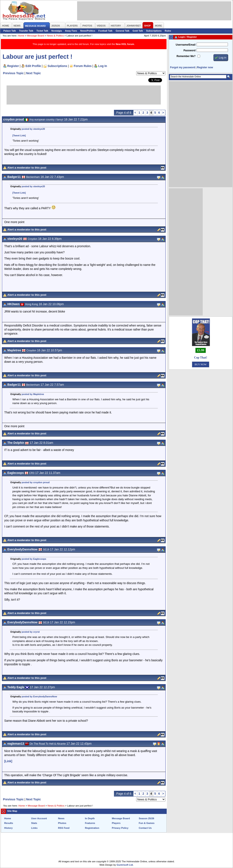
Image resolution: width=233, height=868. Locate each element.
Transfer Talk (26, 31)
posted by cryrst (31, 632)
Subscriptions (154, 31)
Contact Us (145, 828)
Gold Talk (138, 31)
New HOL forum (125, 44)
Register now (205, 67)
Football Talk (105, 31)
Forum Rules (83, 66)
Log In (103, 66)
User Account (39, 818)
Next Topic (33, 73)
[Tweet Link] (19, 135)
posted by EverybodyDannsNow (39, 696)
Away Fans (71, 31)
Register (13, 66)
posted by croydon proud (36, 482)
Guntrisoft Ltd (125, 865)
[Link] (8, 761)
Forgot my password (183, 67)
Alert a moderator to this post (27, 168)
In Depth (90, 818)
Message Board (36, 36)
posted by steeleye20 (33, 129)
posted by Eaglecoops (34, 559)
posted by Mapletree (33, 394)
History (8, 828)
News (61, 818)
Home (21, 36)
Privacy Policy (120, 828)
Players (116, 823)
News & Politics (55, 36)
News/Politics (88, 31)
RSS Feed (64, 828)
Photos (62, 823)
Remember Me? (186, 56)
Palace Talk (10, 31)
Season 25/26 (146, 818)
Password (189, 50)
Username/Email (186, 45)
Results (9, 823)
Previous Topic (13, 73)
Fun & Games (147, 823)
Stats (34, 823)
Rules (168, 31)
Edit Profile (33, 66)
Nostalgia (57, 31)
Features (90, 823)
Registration (92, 828)
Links (34, 828)
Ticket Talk (42, 31)
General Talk (123, 31)
